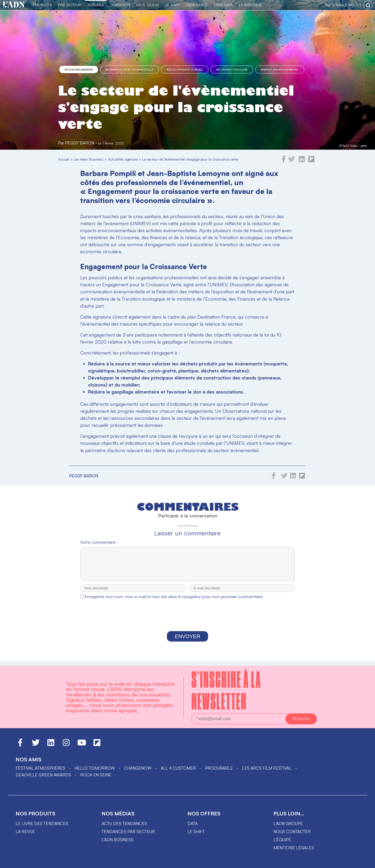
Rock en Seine (96, 775)
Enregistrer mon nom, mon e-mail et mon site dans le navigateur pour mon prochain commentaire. (174, 601)
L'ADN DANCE (197, 5)
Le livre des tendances (42, 823)
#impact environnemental (280, 69)
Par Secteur (70, 5)
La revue (25, 832)
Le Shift (172, 5)
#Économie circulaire (232, 69)
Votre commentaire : (99, 542)
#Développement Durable (185, 69)
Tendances (42, 5)
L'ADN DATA (223, 5)
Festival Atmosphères (40, 768)
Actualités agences (79, 69)
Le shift (196, 832)
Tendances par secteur (128, 832)
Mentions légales (294, 848)
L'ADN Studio (148, 5)
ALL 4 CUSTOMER (178, 768)
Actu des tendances (124, 823)
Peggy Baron (80, 143)
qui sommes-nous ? (343, 5)
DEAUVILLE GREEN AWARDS (43, 775)
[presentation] (187, 621)
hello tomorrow (95, 768)
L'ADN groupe (288, 823)
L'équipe (282, 840)
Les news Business (89, 159)
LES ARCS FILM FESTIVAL (267, 768)
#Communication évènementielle (130, 69)
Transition (120, 5)
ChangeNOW (138, 768)
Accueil (64, 159)
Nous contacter (292, 832)
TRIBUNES (96, 5)
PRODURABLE (219, 768)
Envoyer (187, 641)
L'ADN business (118, 840)
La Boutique (250, 5)
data (193, 823)
